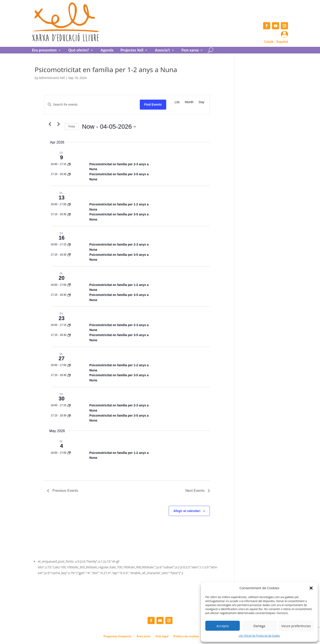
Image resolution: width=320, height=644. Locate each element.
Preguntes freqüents (118, 636)
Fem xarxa (190, 50)
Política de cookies (186, 636)
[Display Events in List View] (177, 102)
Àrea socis (143, 636)
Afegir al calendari (187, 511)
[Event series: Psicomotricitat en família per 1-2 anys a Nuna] (69, 164)
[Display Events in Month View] (189, 102)
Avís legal (162, 636)
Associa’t (162, 50)
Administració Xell (52, 78)
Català (269, 41)
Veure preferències (296, 626)
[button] (311, 588)
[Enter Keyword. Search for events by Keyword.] (92, 105)
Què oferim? (79, 50)
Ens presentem (44, 50)
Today (72, 126)
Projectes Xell (132, 50)
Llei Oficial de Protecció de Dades (259, 636)
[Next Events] (58, 124)
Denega (259, 626)
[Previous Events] (50, 124)
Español (282, 41)
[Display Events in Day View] (202, 102)
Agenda (107, 50)
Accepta (223, 626)
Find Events (153, 104)
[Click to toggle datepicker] (109, 127)
